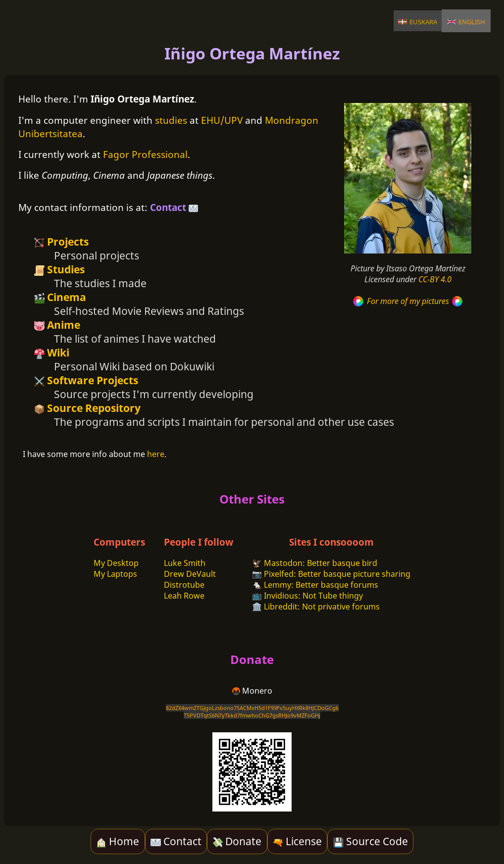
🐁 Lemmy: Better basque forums (315, 585)
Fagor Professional (145, 154)
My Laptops (115, 574)
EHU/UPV (222, 120)
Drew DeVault (190, 574)
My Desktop (116, 563)
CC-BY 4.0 (435, 279)
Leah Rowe (184, 596)
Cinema (60, 297)
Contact (174, 207)
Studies (59, 269)
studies (171, 120)
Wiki (52, 353)
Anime (57, 325)
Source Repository (87, 408)
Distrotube (184, 585)
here (156, 454)
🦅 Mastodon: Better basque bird (315, 563)
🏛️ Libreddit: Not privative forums (316, 607)
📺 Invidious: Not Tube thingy (307, 596)
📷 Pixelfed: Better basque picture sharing (331, 574)
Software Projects (86, 380)
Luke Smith (185, 563)
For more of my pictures (408, 301)
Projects (61, 242)
